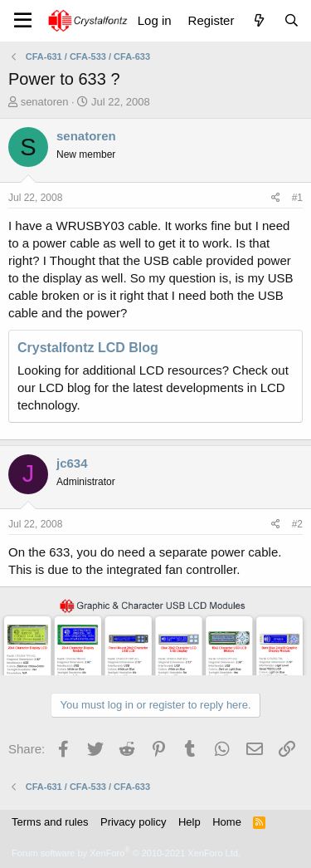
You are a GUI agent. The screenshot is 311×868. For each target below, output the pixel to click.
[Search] (292, 20)
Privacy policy (133, 822)
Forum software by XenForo (126, 853)
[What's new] (258, 20)
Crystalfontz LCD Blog (88, 348)
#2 (297, 524)
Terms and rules (50, 822)
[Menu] (23, 21)
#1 (297, 198)
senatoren (45, 102)
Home (227, 822)
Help (190, 822)
